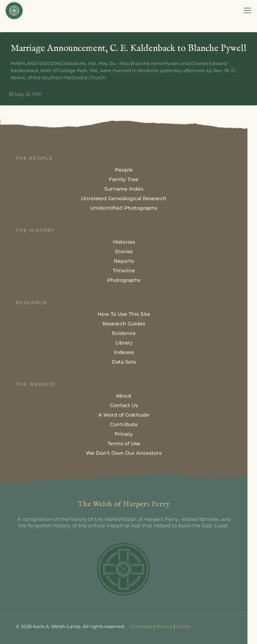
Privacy (164, 626)
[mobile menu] (247, 11)
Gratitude (141, 626)
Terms (183, 626)
